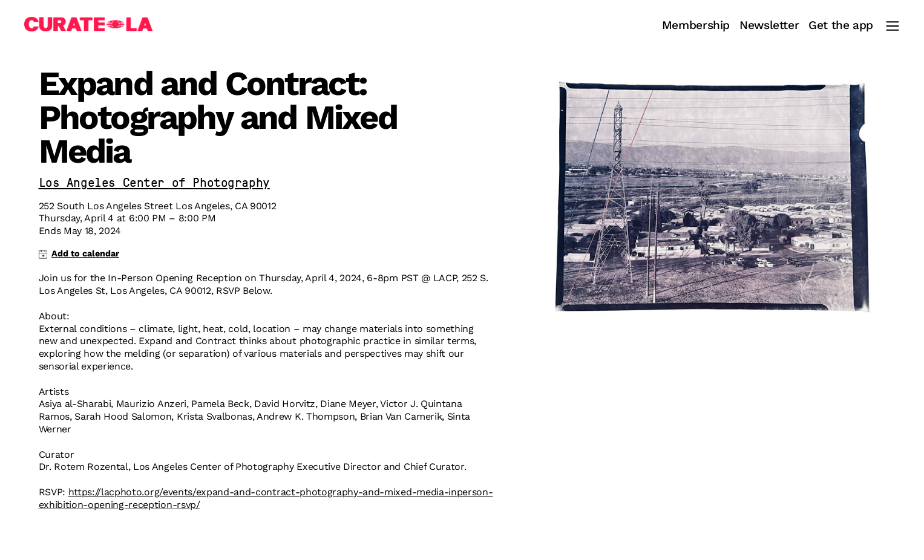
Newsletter (769, 26)
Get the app (841, 26)
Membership (696, 26)
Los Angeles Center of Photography (154, 184)
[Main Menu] (893, 26)
